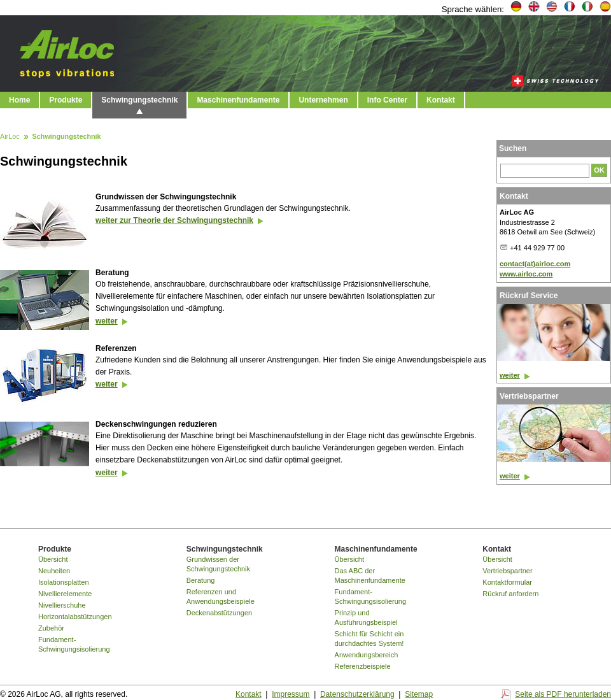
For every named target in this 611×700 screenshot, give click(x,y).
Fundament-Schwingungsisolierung (74, 644)
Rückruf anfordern (510, 594)
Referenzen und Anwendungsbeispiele (221, 596)
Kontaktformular (507, 582)
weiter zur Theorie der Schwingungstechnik (174, 220)
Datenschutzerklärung (357, 694)
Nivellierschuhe (62, 605)
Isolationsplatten (64, 582)
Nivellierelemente (65, 594)
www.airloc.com (526, 274)
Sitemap (419, 694)
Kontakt (441, 100)
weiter (107, 321)
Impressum (291, 694)
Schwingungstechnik (139, 100)
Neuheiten (54, 571)
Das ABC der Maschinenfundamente (370, 575)
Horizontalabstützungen (75, 617)
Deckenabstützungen (219, 613)
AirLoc (10, 137)
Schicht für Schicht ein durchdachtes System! (369, 639)
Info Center (387, 100)
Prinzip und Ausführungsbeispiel (366, 618)
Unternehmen (323, 100)
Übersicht (53, 559)
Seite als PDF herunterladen (563, 694)
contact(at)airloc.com (535, 264)
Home (19, 100)
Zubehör (51, 628)
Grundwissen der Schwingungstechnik (218, 564)
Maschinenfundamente (238, 100)
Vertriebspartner (507, 571)
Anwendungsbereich (367, 655)
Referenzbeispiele (363, 666)
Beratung (201, 580)
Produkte (66, 100)
